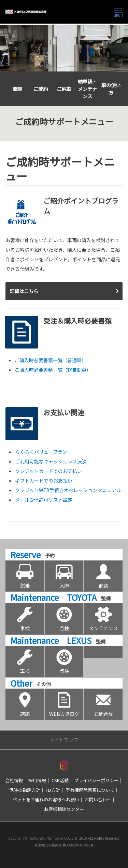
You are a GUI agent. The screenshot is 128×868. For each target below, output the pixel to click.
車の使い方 (111, 89)
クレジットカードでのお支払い (48, 471)
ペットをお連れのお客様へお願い (46, 799)
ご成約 (41, 89)
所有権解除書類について (90, 790)
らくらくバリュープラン (41, 452)
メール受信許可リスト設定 (44, 500)
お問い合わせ (98, 799)
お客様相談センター (64, 809)
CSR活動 (60, 780)
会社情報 (14, 780)
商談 (17, 89)
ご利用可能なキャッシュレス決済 (51, 461)
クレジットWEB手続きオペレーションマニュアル (68, 490)
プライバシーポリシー (96, 780)
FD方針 (53, 790)
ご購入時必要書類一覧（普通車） (51, 360)
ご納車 (64, 89)
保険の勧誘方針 (25, 790)
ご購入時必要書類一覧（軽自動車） (53, 370)
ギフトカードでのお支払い (44, 481)
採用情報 (37, 780)
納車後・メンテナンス (87, 89)
